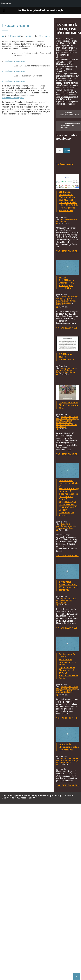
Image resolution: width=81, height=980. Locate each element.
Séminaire (60, 305)
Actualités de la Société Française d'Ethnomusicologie (67, 418)
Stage (70, 528)
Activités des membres (69, 297)
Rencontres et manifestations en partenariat (67, 426)
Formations (71, 526)
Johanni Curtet (29, 36)
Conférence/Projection (64, 299)
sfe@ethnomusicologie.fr (13, 98)
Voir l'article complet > (67, 251)
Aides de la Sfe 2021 (17, 26)
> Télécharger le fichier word (14, 71)
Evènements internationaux (66, 301)
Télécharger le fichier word (15, 61)
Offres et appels (45, 36)
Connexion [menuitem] (6, 3)
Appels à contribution (69, 368)
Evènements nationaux (64, 303)
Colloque (64, 219)
